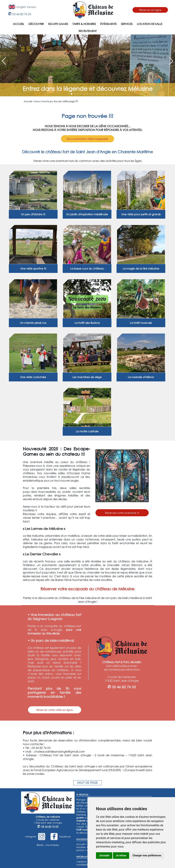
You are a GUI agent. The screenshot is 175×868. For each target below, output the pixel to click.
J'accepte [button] (104, 855)
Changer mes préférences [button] (147, 855)
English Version (27, 7)
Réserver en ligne (150, 10)
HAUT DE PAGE (87, 783)
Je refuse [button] (121, 855)
